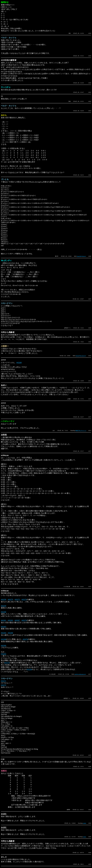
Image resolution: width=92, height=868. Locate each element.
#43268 (19, 363)
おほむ (85, 823)
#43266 (4, 646)
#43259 (4, 606)
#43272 (17, 599)
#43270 (10, 599)
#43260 (4, 612)
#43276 (24, 599)
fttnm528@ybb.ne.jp (81, 256)
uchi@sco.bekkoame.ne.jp (80, 674)
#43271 (4, 681)
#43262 (10, 620)
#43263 (4, 627)
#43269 (10, 633)
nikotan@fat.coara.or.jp (81, 356)
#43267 (17, 620)
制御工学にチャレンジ (81, 431)
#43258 (4, 599)
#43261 (4, 620)
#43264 (4, 633)
